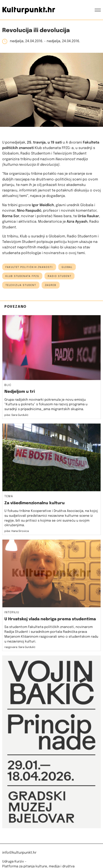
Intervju (12, 613)
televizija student (21, 285)
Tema (9, 497)
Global (67, 267)
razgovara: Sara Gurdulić (20, 647)
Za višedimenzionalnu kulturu (35, 503)
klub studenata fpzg (22, 276)
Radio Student (59, 276)
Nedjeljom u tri (20, 392)
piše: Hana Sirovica (17, 531)
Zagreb (51, 285)
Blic (8, 385)
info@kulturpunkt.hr (19, 853)
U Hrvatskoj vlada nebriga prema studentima (50, 619)
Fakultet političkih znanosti (29, 267)
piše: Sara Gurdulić (16, 415)
